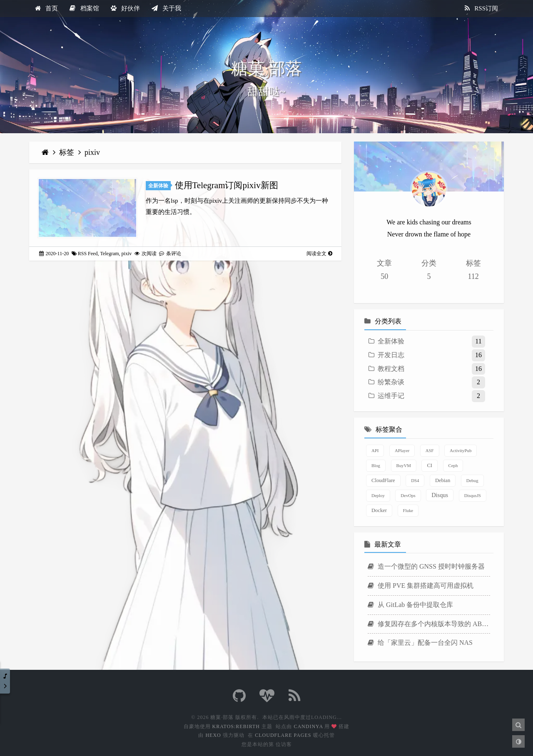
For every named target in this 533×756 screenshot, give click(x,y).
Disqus (440, 495)
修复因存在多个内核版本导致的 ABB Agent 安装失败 (429, 624)
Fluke (408, 510)
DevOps (408, 495)
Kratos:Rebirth (236, 726)
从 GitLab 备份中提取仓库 (410, 605)
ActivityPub (461, 450)
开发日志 (391, 355)
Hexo (213, 735)
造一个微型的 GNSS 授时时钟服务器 (426, 566)
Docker (379, 510)
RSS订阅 (481, 8)
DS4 (415, 480)
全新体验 (158, 186)
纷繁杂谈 (391, 382)
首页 (46, 8)
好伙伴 (125, 8)
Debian (443, 480)
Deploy (378, 495)
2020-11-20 (54, 254)
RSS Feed (88, 254)
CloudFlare (383, 480)
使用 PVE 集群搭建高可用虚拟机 (421, 586)
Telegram (109, 254)
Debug (472, 480)
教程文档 (391, 369)
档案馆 (84, 8)
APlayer (402, 450)
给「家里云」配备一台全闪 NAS (420, 643)
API (375, 450)
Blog (376, 465)
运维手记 (391, 396)
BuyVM (404, 465)
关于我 (166, 8)
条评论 (170, 254)
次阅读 (146, 254)
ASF (430, 450)
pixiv (92, 152)
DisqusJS (473, 495)
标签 (68, 152)
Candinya (308, 726)
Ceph (453, 465)
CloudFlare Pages (283, 735)
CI (430, 465)
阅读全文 (319, 254)
